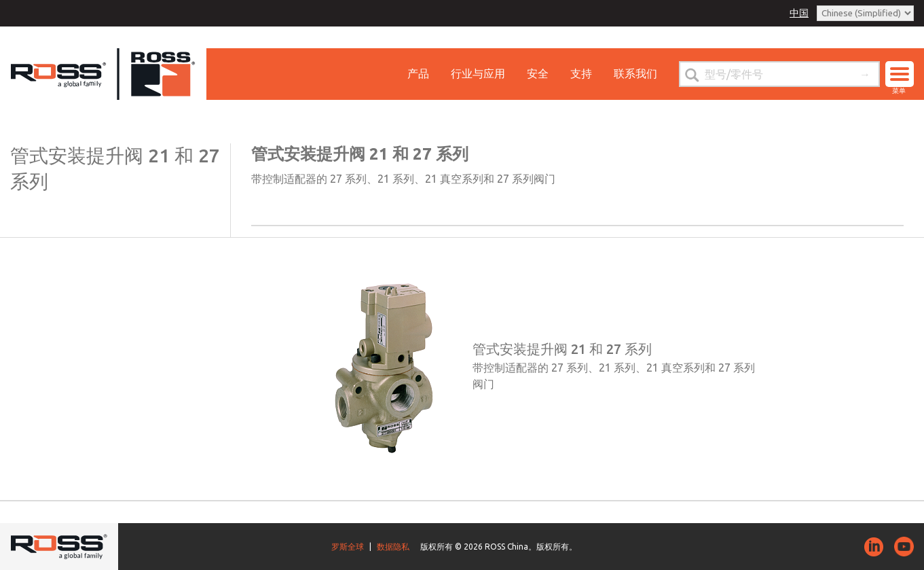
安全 (538, 73)
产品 (418, 73)
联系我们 (635, 73)
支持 (581, 73)
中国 (799, 13)
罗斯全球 (348, 547)
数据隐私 (393, 547)
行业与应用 (478, 73)
